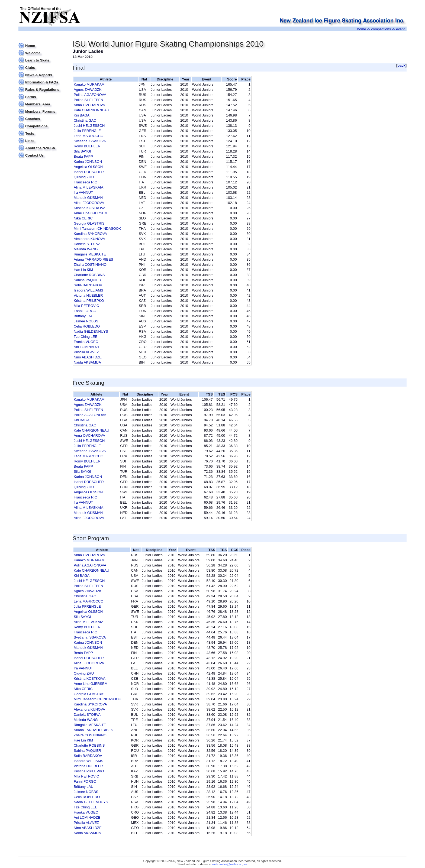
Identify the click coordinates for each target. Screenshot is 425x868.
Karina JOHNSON (88, 162)
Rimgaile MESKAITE (90, 254)
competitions (381, 29)
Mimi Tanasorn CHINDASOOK (97, 229)
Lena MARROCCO (88, 136)
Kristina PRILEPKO (89, 301)
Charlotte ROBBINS (89, 275)
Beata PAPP (83, 156)
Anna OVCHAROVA (89, 105)
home (362, 29)
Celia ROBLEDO (87, 326)
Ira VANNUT (83, 192)
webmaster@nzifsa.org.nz (230, 864)
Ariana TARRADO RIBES (93, 259)
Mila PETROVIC (86, 306)
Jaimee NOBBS (86, 321)
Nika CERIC (83, 218)
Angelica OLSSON (88, 167)
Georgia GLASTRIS (89, 223)
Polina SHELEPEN (88, 100)
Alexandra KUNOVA (89, 239)
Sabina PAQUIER (87, 280)
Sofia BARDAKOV (88, 285)
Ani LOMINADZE (87, 347)
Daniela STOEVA (87, 244)
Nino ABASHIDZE (88, 357)
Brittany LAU (84, 316)
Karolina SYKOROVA (90, 234)
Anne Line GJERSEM (91, 213)
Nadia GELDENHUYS (91, 331)
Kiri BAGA (82, 115)
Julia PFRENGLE (87, 131)
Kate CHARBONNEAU (91, 110)
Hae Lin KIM (83, 270)
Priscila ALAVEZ (86, 352)
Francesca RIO (86, 182)
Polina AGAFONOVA (90, 95)
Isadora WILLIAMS (88, 290)
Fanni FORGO (85, 311)
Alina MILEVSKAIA (88, 187)
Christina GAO (85, 120)
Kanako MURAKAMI (90, 84)
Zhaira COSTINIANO (90, 265)
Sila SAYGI (82, 151)
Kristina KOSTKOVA (90, 208)
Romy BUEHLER (87, 146)
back (401, 65)
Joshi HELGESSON (89, 126)
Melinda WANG (86, 249)
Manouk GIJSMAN (88, 198)
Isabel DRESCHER (89, 172)
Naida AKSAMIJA (87, 362)
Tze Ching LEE (86, 337)
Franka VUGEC (86, 342)
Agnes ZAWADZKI (88, 90)
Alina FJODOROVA (89, 203)
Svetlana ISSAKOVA (90, 141)
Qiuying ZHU (84, 177)
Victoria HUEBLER (88, 295)
